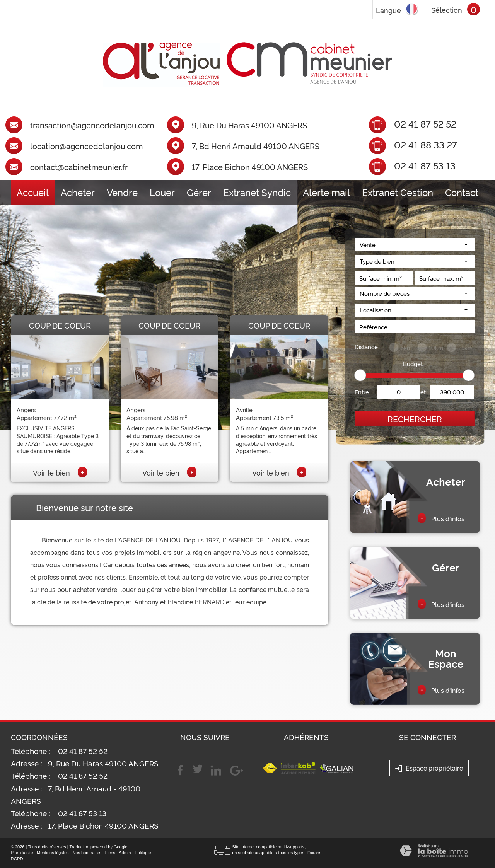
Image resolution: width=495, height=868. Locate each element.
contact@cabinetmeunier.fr (79, 167)
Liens (110, 853)
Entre (362, 392)
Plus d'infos (441, 518)
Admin (125, 853)
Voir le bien (60, 472)
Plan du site (22, 853)
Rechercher (415, 419)
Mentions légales (53, 853)
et (423, 392)
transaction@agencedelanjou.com (92, 125)
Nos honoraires (87, 853)
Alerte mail (326, 192)
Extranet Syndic (257, 192)
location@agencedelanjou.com (86, 146)
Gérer (199, 192)
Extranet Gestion (398, 192)
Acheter (78, 192)
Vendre (122, 192)
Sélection (447, 10)
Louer (162, 192)
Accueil (33, 192)
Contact (462, 192)
